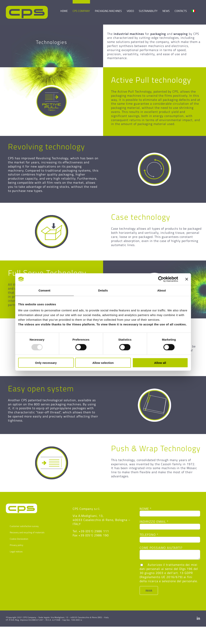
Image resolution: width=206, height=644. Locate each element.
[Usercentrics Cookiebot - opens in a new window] (161, 279)
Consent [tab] (44, 290)
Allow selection (103, 363)
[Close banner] (187, 279)
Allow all (160, 363)
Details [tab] (103, 290)
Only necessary (46, 363)
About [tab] (162, 290)
